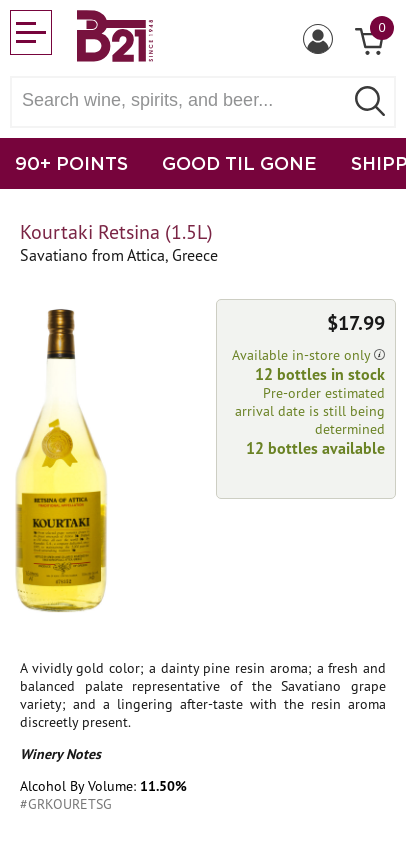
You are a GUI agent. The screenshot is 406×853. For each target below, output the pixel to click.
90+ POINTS (71, 163)
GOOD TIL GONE (239, 163)
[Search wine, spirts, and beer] (183, 100)
